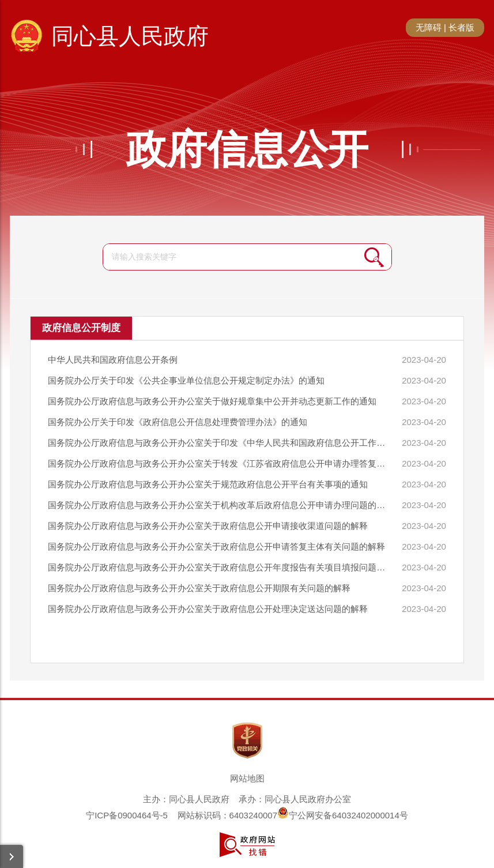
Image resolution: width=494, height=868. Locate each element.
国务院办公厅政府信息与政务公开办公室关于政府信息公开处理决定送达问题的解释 (208, 609)
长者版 (461, 27)
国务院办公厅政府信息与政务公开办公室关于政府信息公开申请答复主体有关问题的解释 (216, 546)
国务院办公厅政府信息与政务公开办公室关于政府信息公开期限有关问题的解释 (199, 588)
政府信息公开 (247, 149)
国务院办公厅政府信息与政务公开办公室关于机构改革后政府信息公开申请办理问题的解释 (218, 505)
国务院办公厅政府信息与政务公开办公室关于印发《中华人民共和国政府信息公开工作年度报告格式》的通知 (218, 443)
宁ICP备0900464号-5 (127, 815)
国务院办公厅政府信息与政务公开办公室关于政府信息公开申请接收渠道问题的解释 (208, 526)
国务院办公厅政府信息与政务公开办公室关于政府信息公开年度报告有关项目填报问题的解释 (218, 567)
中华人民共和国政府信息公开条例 (113, 360)
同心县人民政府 (130, 36)
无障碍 (429, 27)
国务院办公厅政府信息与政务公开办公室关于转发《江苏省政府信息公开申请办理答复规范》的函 (218, 463)
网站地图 (247, 778)
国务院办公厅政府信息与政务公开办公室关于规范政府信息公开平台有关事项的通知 (208, 484)
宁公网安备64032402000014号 (343, 815)
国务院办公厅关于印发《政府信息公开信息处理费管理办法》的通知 (178, 422)
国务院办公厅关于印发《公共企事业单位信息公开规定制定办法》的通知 (186, 380)
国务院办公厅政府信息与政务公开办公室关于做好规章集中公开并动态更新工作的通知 (212, 401)
